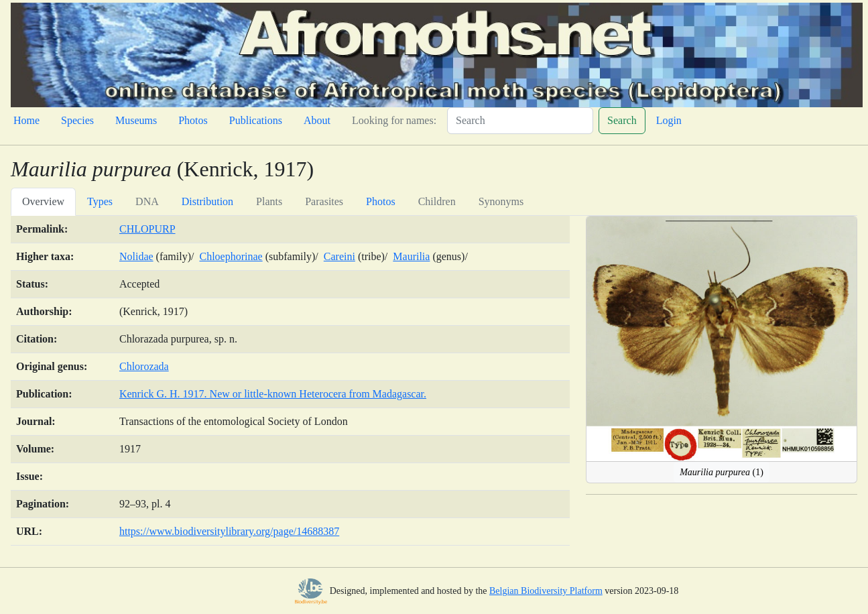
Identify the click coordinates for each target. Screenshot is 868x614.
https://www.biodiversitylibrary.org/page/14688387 (229, 531)
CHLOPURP (147, 229)
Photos (193, 120)
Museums (136, 120)
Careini (339, 256)
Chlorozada (144, 366)
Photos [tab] (381, 201)
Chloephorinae (231, 256)
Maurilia (411, 256)
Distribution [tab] (207, 201)
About (317, 120)
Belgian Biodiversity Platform (546, 591)
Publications (256, 120)
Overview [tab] (43, 201)
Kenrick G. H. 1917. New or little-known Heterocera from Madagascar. (273, 394)
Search (622, 120)
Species (77, 120)
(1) (722, 472)
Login (669, 120)
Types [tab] (100, 201)
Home (26, 120)
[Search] (520, 121)
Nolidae (136, 256)
